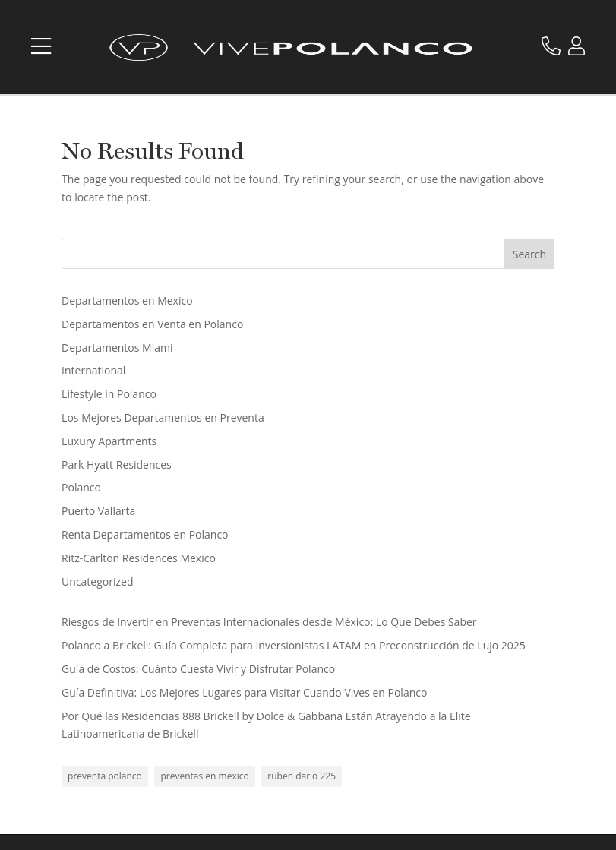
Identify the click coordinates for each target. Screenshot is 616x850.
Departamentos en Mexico (127, 300)
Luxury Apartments (109, 441)
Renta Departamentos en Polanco (145, 534)
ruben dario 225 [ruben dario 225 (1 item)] (302, 776)
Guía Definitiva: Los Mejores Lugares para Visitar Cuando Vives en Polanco (244, 692)
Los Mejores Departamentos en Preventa (163, 417)
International (93, 370)
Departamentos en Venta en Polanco (152, 324)
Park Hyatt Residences (117, 464)
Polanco (81, 487)
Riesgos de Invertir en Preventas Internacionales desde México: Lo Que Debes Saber (269, 622)
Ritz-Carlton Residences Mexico (139, 558)
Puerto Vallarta (98, 511)
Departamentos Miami (117, 348)
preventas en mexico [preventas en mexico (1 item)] (204, 776)
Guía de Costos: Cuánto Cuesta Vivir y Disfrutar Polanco (198, 669)
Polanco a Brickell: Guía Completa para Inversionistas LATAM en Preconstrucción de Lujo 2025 (294, 645)
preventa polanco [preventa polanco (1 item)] (105, 776)
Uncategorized (97, 581)
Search (529, 254)
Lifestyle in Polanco (109, 394)
